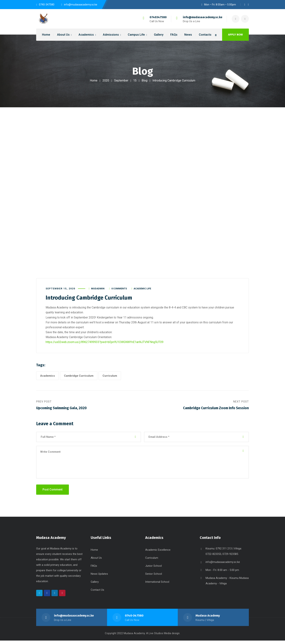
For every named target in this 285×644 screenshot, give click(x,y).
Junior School (153, 569)
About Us (96, 561)
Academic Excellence (158, 553)
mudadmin (98, 290)
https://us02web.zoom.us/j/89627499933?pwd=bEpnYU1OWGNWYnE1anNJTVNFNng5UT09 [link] (105, 344)
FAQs (94, 569)
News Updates (99, 577)
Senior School (154, 577)
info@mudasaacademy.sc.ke (202, 17)
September (121, 80)
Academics (48, 377)
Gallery (95, 585)
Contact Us (97, 593)
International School (157, 585)
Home (94, 80)
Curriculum (110, 377)
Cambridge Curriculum (79, 377)
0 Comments (119, 290)
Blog (144, 80)
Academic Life (142, 290)
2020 (106, 80)
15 (135, 80)
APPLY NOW (235, 35)
